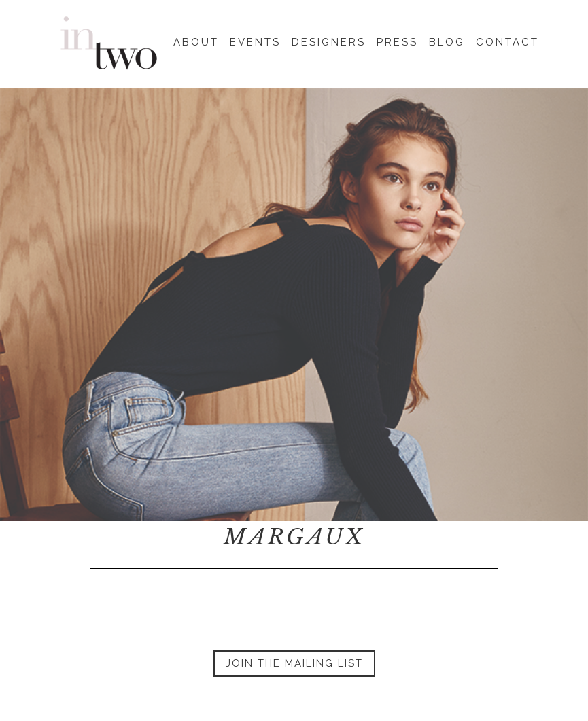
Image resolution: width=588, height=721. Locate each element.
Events (255, 40)
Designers (329, 40)
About (196, 40)
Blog (447, 40)
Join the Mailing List (294, 663)
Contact (507, 40)
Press (397, 40)
